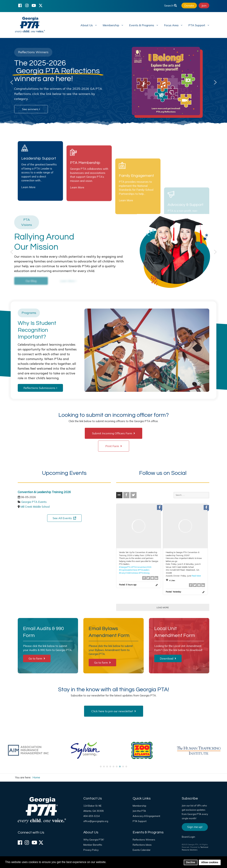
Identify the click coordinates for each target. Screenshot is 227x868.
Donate (189, 6)
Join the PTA (139, 811)
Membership (139, 806)
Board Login (188, 837)
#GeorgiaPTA (125, 567)
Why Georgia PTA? (94, 840)
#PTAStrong (144, 573)
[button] (12, 82)
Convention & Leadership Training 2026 (44, 492)
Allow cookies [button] (210, 862)
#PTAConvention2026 (141, 567)
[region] (113, 82)
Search (171, 6)
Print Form (114, 446)
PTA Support (140, 821)
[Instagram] (27, 5)
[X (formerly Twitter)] (41, 5)
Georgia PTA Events (34, 502)
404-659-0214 (92, 816)
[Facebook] (20, 5)
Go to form (37, 658)
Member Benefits (93, 845)
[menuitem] (88, 25)
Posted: (128, 585)
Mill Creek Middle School (35, 507)
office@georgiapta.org (96, 821)
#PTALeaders (144, 570)
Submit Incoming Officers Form (113, 433)
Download (168, 658)
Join (204, 6)
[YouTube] (34, 5)
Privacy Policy (91, 850)
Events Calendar (142, 850)
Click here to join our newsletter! (114, 711)
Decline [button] (191, 862)
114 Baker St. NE (92, 806)
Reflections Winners (144, 840)
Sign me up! (195, 827)
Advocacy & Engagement (146, 816)
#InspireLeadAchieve (128, 570)
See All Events (64, 518)
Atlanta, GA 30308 (93, 811)
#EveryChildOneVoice (129, 573)
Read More (196, 576)
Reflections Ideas (142, 845)
